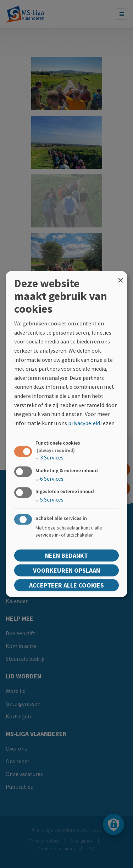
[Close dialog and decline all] (121, 276)
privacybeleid (84, 423)
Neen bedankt (66, 555)
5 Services (49, 499)
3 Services (49, 457)
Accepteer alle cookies (66, 585)
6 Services (49, 478)
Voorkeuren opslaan (66, 570)
